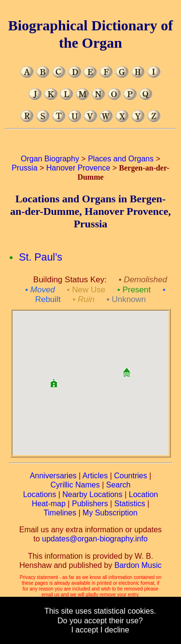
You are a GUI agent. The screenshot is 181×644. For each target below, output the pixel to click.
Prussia (24, 168)
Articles (95, 476)
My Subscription (110, 513)
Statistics (130, 504)
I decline (115, 630)
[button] (126, 369)
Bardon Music (138, 565)
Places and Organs (121, 159)
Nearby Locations (92, 494)
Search (118, 485)
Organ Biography (50, 159)
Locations (40, 494)
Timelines (60, 513)
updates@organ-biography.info (95, 539)
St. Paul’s (41, 257)
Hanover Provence (78, 168)
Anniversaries (53, 476)
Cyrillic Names (75, 485)
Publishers (90, 504)
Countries (130, 476)
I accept (84, 630)
